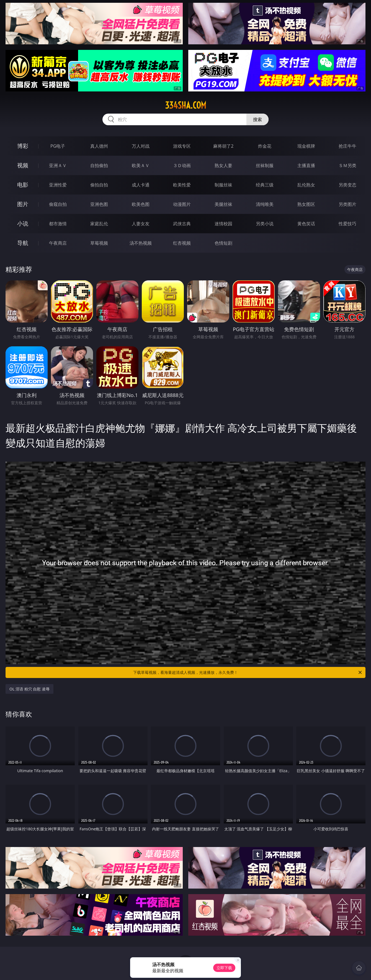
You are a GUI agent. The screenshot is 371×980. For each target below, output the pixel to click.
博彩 (23, 146)
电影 (23, 185)
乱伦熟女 (306, 185)
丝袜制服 (265, 165)
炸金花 (265, 146)
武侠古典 (182, 224)
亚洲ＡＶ (58, 165)
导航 (23, 243)
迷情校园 (223, 224)
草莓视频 (99, 243)
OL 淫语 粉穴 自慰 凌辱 (29, 689)
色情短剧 (223, 243)
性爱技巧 (347, 224)
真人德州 (99, 146)
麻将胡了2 (223, 146)
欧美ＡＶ (141, 165)
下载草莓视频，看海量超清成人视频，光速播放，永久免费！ (248, 672)
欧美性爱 (182, 185)
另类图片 (347, 204)
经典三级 (265, 185)
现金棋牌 (306, 146)
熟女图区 (306, 204)
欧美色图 (141, 204)
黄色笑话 (306, 224)
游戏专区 (182, 146)
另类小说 (265, 224)
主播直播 (306, 165)
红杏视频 (182, 243)
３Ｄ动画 (182, 165)
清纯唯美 (265, 204)
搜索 (257, 119)
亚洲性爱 (58, 185)
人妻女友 (141, 224)
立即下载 (224, 968)
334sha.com (186, 105)
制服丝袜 (223, 185)
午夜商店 (58, 243)
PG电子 (58, 146)
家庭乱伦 (99, 224)
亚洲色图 (99, 204)
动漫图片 (182, 204)
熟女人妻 (223, 165)
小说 (23, 223)
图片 (23, 204)
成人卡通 (141, 185)
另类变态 (347, 185)
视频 (23, 165)
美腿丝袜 (223, 204)
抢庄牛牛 (347, 146)
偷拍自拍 (99, 185)
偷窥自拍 (58, 204)
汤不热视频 (141, 243)
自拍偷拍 (99, 165)
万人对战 (141, 146)
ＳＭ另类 (347, 165)
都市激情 (58, 224)
